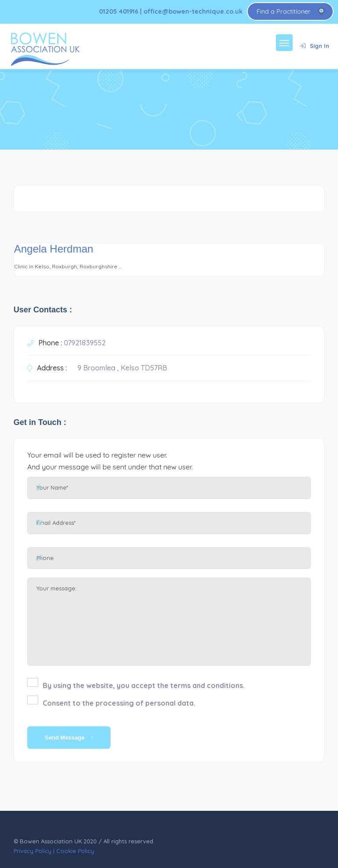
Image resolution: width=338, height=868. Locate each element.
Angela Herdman (54, 249)
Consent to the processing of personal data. (119, 703)
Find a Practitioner (284, 11)
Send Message (69, 738)
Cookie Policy (75, 851)
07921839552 (85, 343)
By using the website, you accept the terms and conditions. (144, 685)
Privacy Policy (33, 851)
